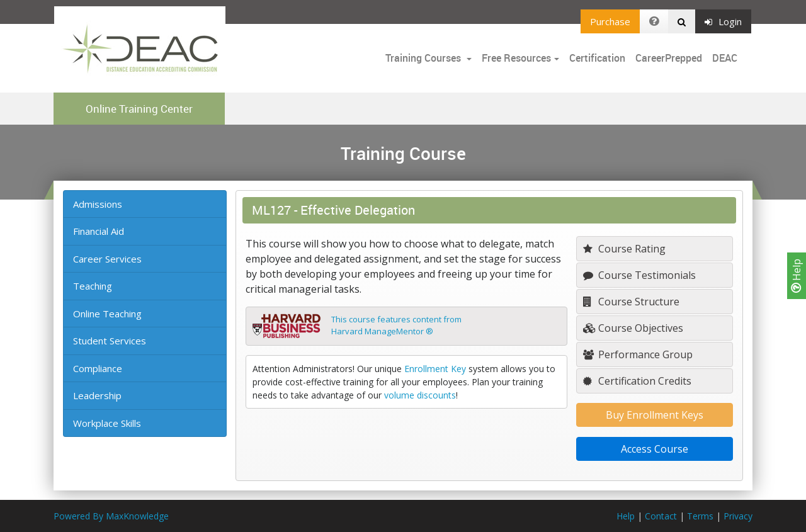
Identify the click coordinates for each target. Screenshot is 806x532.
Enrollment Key (435, 369)
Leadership (97, 395)
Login (723, 21)
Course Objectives (633, 328)
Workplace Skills (107, 423)
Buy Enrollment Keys (655, 415)
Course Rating (624, 249)
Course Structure (631, 302)
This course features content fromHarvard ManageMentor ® (396, 325)
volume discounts (420, 395)
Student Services (110, 341)
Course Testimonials (639, 275)
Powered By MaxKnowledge (111, 516)
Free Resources (516, 58)
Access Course (655, 449)
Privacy (738, 516)
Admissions (98, 204)
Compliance (98, 368)
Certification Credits (637, 381)
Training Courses (424, 58)
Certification (597, 58)
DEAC (725, 58)
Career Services (107, 259)
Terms (700, 516)
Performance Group (638, 354)
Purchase (610, 21)
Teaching (93, 286)
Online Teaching (107, 314)
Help (797, 276)
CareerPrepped (669, 58)
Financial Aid (99, 231)
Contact (661, 516)
